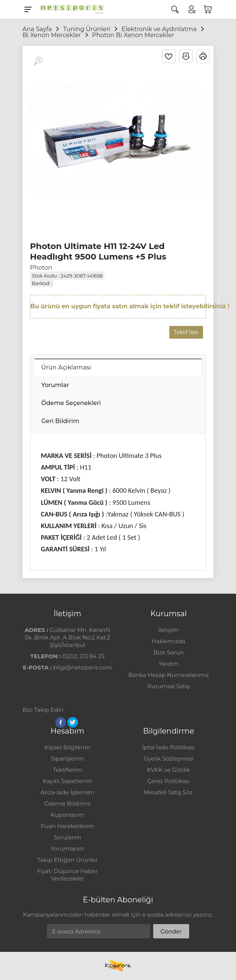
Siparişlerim (67, 759)
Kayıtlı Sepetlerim (67, 781)
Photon (41, 268)
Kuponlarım (68, 815)
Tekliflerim (67, 770)
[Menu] (28, 9)
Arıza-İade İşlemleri (67, 792)
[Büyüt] (38, 61)
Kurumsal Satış (169, 686)
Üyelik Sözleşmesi (169, 759)
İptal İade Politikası (169, 747)
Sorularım (67, 837)
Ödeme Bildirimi (67, 804)
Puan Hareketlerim (67, 826)
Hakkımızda (168, 641)
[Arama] (175, 9)
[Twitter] (73, 722)
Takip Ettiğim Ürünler (67, 860)
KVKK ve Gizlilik (169, 770)
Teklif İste (186, 332)
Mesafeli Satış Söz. (169, 792)
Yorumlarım (68, 849)
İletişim (168, 630)
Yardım (168, 664)
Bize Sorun (169, 652)
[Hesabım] (191, 9)
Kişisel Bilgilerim (67, 747)
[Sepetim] (208, 9)
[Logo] (70, 9)
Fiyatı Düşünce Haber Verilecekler (67, 875)
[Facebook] (61, 722)
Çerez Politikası (169, 781)
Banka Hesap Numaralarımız (168, 675)
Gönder (171, 931)
